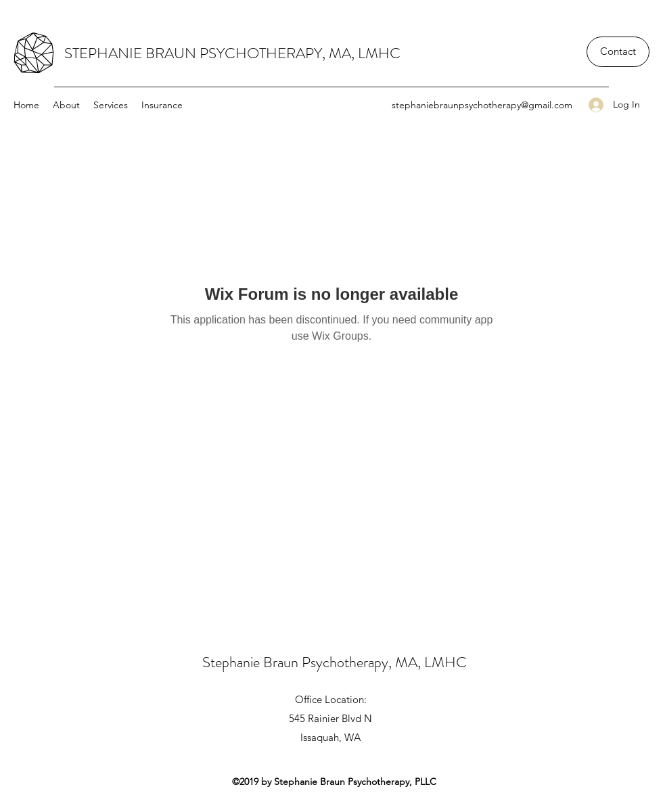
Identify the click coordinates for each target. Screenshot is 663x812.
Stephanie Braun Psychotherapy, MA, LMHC (335, 662)
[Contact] (618, 52)
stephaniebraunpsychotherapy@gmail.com (482, 105)
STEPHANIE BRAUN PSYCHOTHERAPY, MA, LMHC (232, 53)
